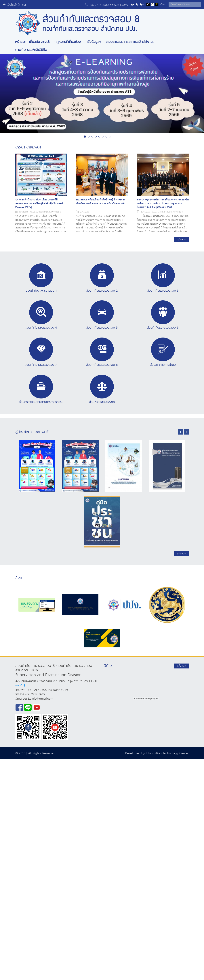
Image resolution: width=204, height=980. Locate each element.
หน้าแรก (21, 42)
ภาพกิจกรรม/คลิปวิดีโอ (32, 50)
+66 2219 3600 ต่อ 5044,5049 (109, 5)
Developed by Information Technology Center (157, 753)
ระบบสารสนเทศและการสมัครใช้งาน (130, 42)
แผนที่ (20, 685)
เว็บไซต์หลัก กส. (15, 5)
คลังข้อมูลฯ (94, 42)
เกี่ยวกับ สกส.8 (40, 42)
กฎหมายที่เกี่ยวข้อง (68, 42)
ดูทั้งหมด (182, 240)
